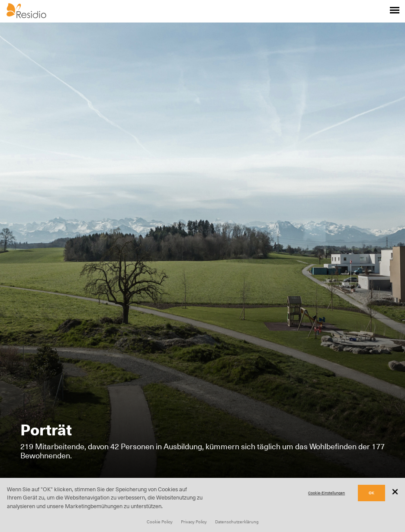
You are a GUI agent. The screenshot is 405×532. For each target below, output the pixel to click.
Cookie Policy (160, 522)
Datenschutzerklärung (237, 522)
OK (371, 493)
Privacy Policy (194, 522)
